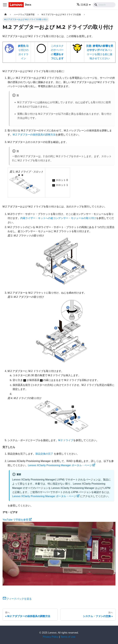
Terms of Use (68, 637)
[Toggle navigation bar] (5, 5)
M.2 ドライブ (66, 440)
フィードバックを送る (17, 599)
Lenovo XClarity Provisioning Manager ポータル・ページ (61, 465)
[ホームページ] (6, 14)
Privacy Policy (51, 637)
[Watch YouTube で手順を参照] (59, 554)
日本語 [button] (82, 5)
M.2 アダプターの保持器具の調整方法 (34, 135)
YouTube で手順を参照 (17, 520)
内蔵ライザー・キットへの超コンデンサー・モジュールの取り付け (58, 218)
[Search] (104, 5)
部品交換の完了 (44, 454)
